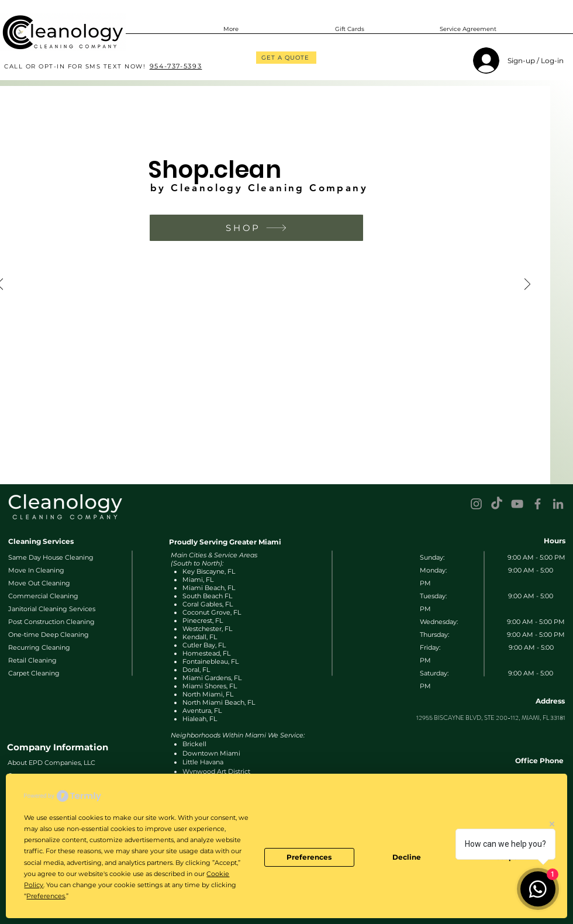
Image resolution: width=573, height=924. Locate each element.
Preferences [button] (46, 896)
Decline (407, 857)
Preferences (309, 857)
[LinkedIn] (558, 504)
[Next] (527, 285)
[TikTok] (497, 504)
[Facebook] (538, 504)
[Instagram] (476, 504)
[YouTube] (517, 504)
